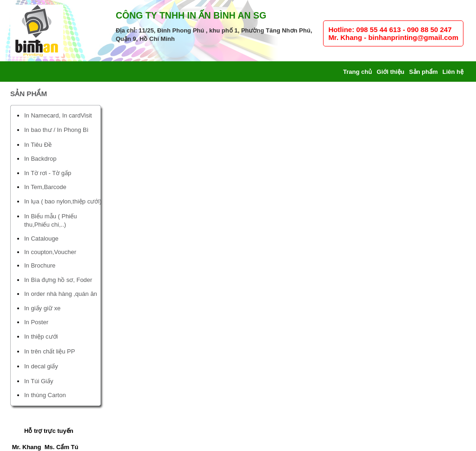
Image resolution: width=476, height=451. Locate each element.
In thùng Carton (45, 395)
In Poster (36, 322)
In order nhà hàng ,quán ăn (61, 294)
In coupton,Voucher (50, 252)
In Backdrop (40, 159)
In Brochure (40, 265)
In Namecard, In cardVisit (58, 115)
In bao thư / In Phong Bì (56, 130)
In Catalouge (41, 239)
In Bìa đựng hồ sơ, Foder (58, 280)
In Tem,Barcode (45, 187)
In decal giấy (41, 366)
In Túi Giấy (39, 381)
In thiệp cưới (41, 337)
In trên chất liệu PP (50, 351)
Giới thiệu (390, 72)
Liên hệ (453, 72)
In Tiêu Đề (38, 145)
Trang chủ (357, 72)
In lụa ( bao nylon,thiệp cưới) (63, 201)
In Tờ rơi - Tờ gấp (48, 173)
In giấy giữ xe (42, 308)
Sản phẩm (423, 72)
